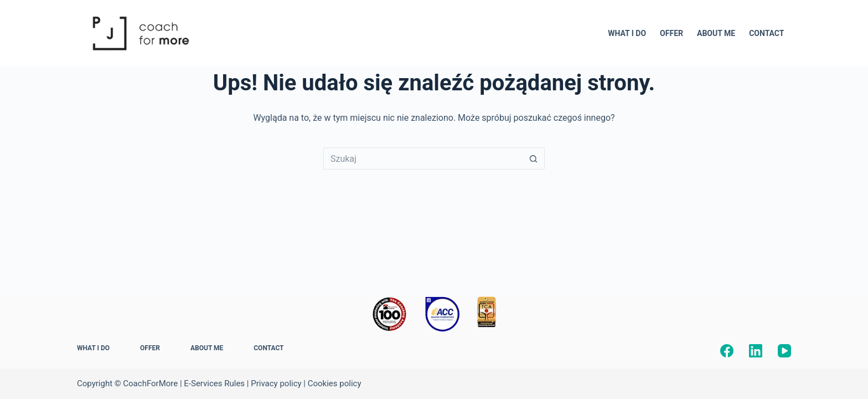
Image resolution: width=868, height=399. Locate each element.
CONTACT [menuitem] (766, 33)
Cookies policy (335, 383)
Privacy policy (276, 383)
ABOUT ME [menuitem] (716, 33)
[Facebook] (727, 351)
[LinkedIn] (756, 351)
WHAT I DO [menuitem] (627, 33)
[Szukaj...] (423, 158)
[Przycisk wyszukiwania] (534, 158)
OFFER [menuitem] (671, 33)
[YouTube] (784, 351)
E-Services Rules (214, 383)
